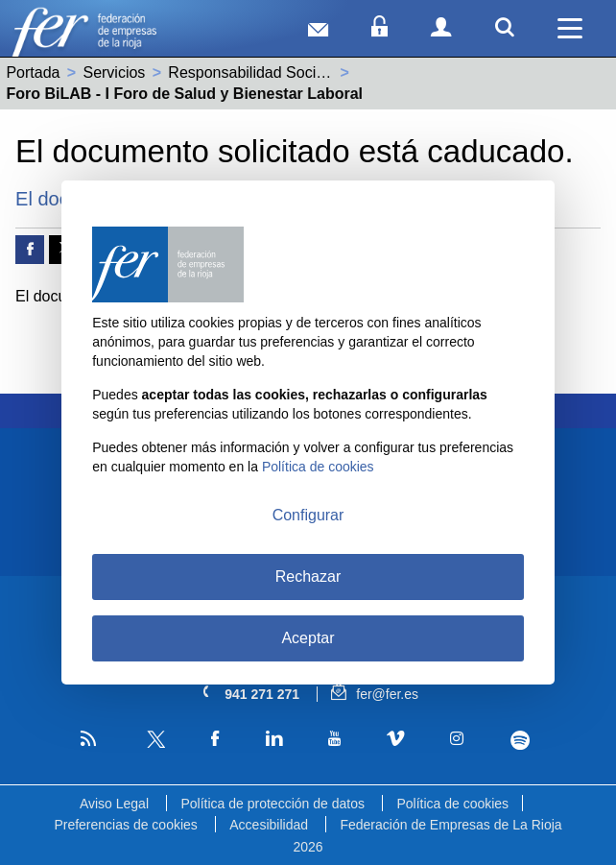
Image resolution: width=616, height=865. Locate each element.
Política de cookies (452, 804)
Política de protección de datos (272, 804)
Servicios (114, 72)
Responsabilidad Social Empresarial (291, 72)
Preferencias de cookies (125, 825)
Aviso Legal (114, 804)
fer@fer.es (375, 694)
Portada (33, 72)
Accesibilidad (269, 825)
